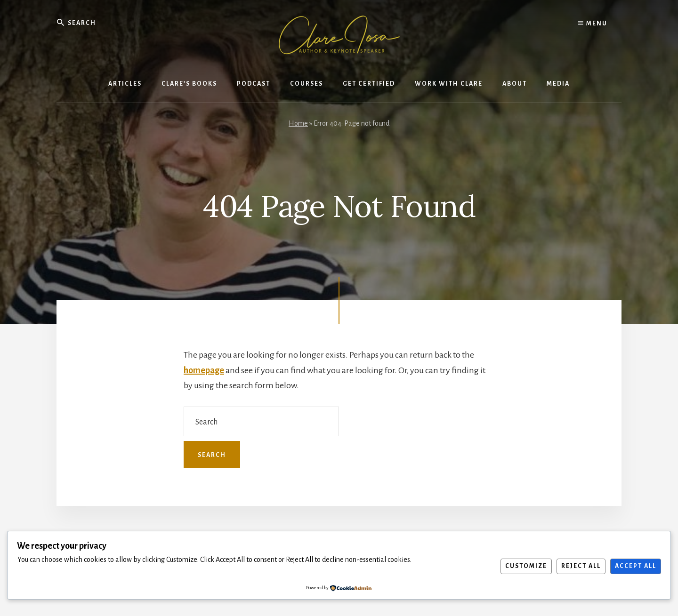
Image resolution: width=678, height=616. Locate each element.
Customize (526, 566)
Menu (593, 24)
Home (298, 123)
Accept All (636, 566)
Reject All (581, 566)
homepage (204, 370)
